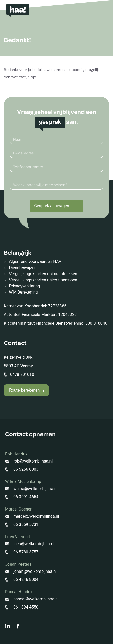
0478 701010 (22, 375)
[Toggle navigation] (104, 9)
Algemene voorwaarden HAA (35, 262)
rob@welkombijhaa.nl (33, 461)
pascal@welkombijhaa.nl (36, 599)
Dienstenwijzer (22, 268)
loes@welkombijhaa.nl (34, 544)
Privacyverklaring (24, 286)
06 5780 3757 (26, 552)
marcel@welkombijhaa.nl (36, 516)
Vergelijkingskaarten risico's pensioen (43, 280)
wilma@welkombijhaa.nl (35, 489)
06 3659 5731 (26, 524)
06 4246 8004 (26, 580)
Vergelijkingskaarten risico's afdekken (43, 274)
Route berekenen (24, 390)
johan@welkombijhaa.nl (35, 571)
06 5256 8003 (26, 469)
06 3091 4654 (26, 497)
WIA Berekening (23, 292)
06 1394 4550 (26, 607)
